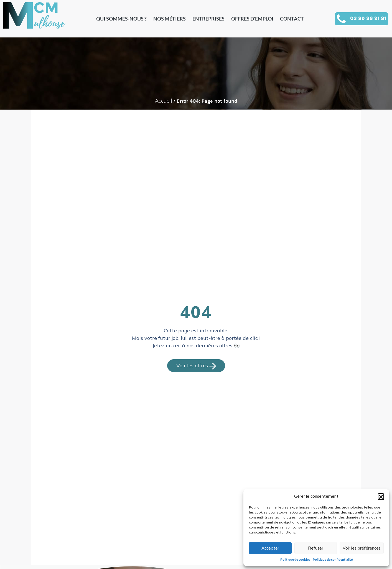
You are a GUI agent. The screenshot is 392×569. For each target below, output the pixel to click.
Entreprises (208, 19)
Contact (292, 19)
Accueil (164, 101)
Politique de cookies (295, 559)
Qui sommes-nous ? (121, 19)
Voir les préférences (362, 548)
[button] (381, 496)
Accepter (270, 548)
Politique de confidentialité (333, 559)
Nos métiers (170, 19)
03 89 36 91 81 (368, 18)
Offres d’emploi (252, 19)
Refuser (316, 548)
